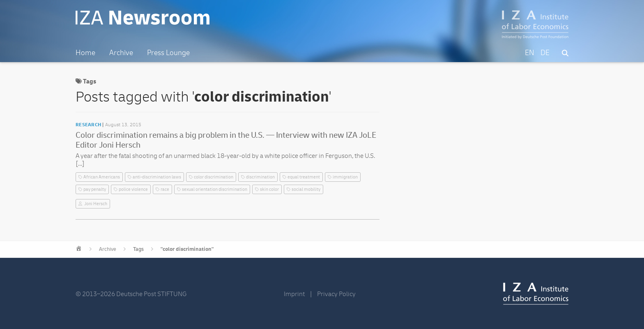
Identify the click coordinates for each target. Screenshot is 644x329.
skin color (269, 189)
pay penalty (95, 189)
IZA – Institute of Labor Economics (535, 25)
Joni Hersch (96, 204)
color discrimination (214, 177)
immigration (345, 177)
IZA (536, 294)
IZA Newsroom (143, 18)
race (165, 189)
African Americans (102, 177)
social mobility (306, 189)
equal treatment (304, 177)
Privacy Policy (336, 294)
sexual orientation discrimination (215, 189)
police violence (133, 189)
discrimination (260, 177)
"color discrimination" (187, 249)
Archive (108, 249)
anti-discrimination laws (157, 177)
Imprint (294, 294)
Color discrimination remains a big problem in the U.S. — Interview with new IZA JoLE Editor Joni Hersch (226, 140)
